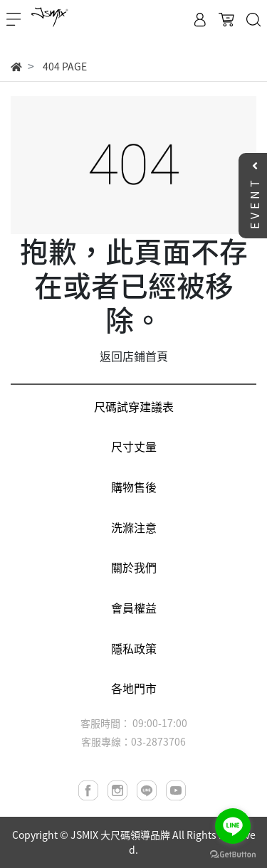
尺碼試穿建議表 (134, 406)
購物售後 (134, 487)
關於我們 (134, 567)
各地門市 (134, 688)
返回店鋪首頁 (134, 356)
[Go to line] (233, 826)
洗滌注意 (134, 527)
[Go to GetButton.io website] (233, 853)
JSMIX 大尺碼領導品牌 (120, 835)
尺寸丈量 (134, 446)
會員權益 (134, 608)
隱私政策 (134, 648)
